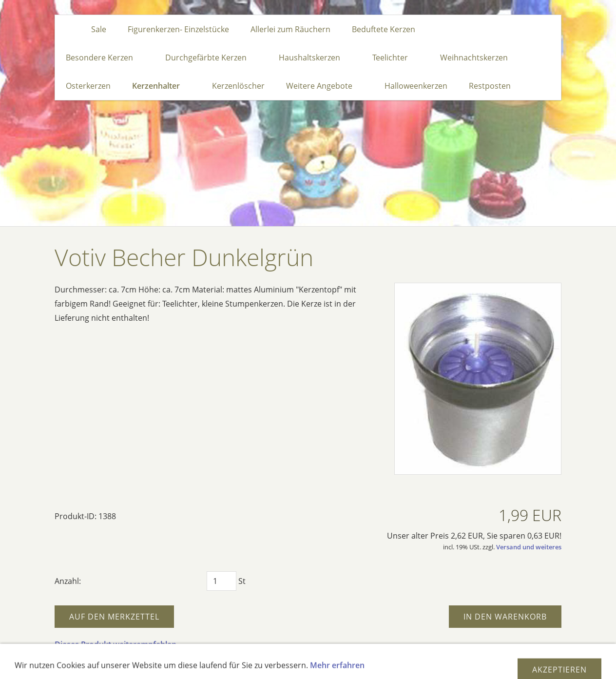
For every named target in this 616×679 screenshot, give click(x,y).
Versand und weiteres (529, 547)
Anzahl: (68, 581)
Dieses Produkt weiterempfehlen (115, 644)
